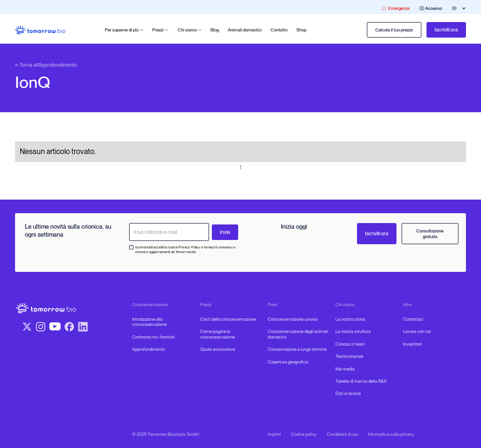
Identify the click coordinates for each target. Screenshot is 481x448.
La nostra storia (350, 319)
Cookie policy (304, 434)
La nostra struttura (353, 331)
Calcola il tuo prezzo (394, 30)
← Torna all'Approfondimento (46, 65)
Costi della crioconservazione (228, 319)
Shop (301, 30)
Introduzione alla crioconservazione (149, 322)
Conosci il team (350, 344)
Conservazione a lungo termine (297, 349)
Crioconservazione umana (293, 319)
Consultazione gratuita (430, 234)
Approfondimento (148, 349)
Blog (215, 30)
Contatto (279, 30)
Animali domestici (245, 30)
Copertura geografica (288, 362)
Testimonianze (349, 356)
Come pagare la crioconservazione (217, 334)
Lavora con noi (417, 331)
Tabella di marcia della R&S (361, 381)
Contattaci (413, 319)
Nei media (345, 369)
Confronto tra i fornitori (153, 337)
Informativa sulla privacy (391, 434)
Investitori (412, 344)
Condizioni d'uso (342, 434)
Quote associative (217, 349)
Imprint (274, 434)
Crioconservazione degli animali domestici (298, 334)
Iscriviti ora (446, 30)
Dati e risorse (348, 393)
